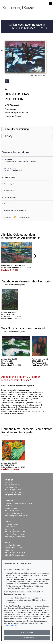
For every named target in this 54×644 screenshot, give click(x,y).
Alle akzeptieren (27, 638)
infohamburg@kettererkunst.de (16, 516)
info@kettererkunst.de (13, 495)
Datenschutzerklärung (12, 625)
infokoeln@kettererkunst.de (15, 555)
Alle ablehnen (27, 632)
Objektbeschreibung (17, 129)
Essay (9, 136)
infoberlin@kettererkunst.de (15, 537)
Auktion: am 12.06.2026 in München (27, 26)
